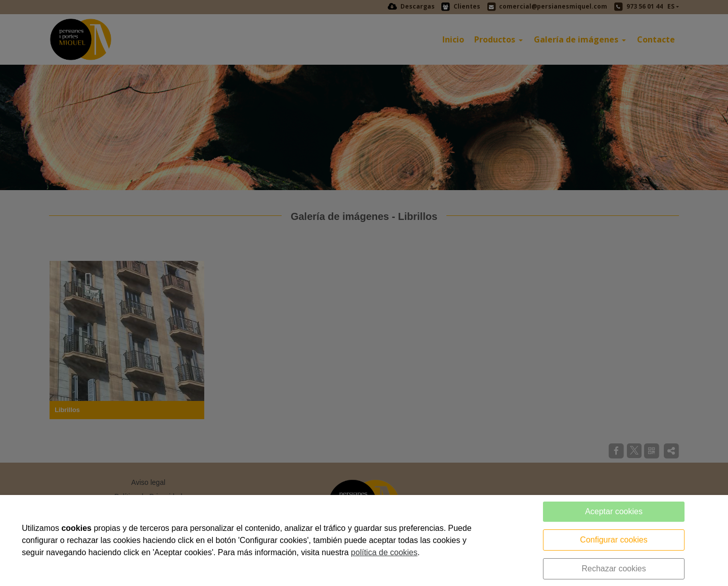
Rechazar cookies (613, 569)
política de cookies (384, 552)
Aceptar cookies (614, 511)
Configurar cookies (613, 540)
